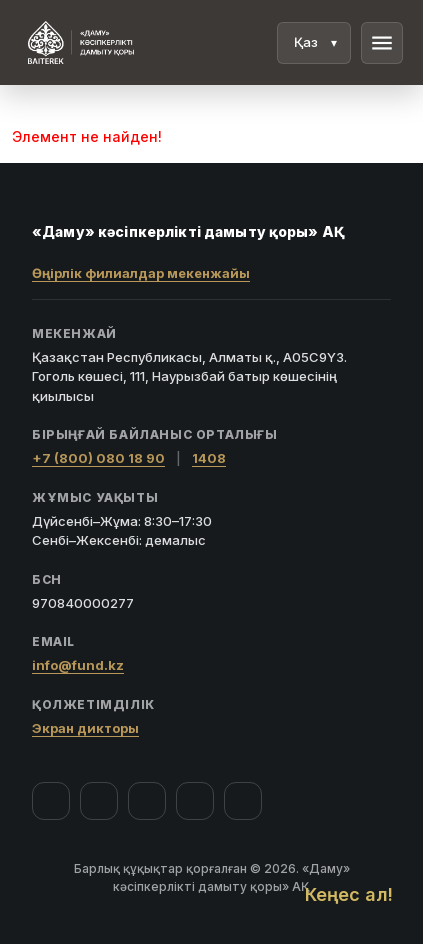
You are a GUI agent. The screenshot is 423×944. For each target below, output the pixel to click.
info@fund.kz (78, 665)
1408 (209, 458)
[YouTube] (147, 801)
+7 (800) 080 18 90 (98, 458)
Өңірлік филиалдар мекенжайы (141, 273)
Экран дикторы (85, 728)
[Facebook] (51, 801)
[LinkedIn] (243, 801)
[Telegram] (195, 801)
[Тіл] (314, 43)
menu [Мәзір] (382, 43)
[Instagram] (99, 801)
